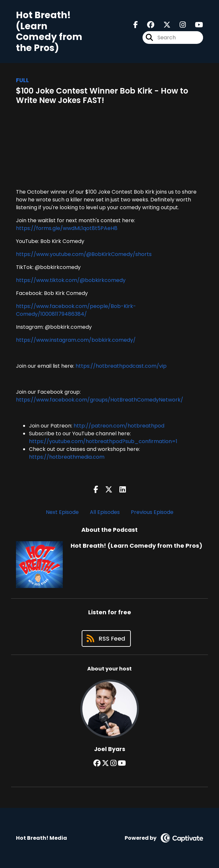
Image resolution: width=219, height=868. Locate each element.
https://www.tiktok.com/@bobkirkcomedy (71, 280)
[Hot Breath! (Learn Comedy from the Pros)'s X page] (163, 25)
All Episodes (105, 512)
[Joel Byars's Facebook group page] (97, 763)
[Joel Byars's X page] (105, 763)
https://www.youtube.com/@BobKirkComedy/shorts (84, 254)
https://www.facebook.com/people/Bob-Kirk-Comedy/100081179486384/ (76, 310)
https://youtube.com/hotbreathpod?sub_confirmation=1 (103, 441)
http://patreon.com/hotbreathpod (119, 426)
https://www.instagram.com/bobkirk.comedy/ (76, 340)
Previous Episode (152, 512)
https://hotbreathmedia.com (67, 457)
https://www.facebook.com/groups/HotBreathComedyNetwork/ (100, 400)
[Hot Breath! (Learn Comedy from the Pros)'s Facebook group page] (147, 25)
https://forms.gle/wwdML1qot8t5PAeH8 (67, 228)
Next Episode (62, 512)
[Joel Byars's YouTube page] (122, 763)
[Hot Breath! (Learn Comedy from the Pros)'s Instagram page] (179, 25)
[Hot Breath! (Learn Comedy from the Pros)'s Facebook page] (136, 25)
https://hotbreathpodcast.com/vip (121, 366)
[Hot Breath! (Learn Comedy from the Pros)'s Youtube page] (195, 25)
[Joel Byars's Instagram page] (113, 763)
